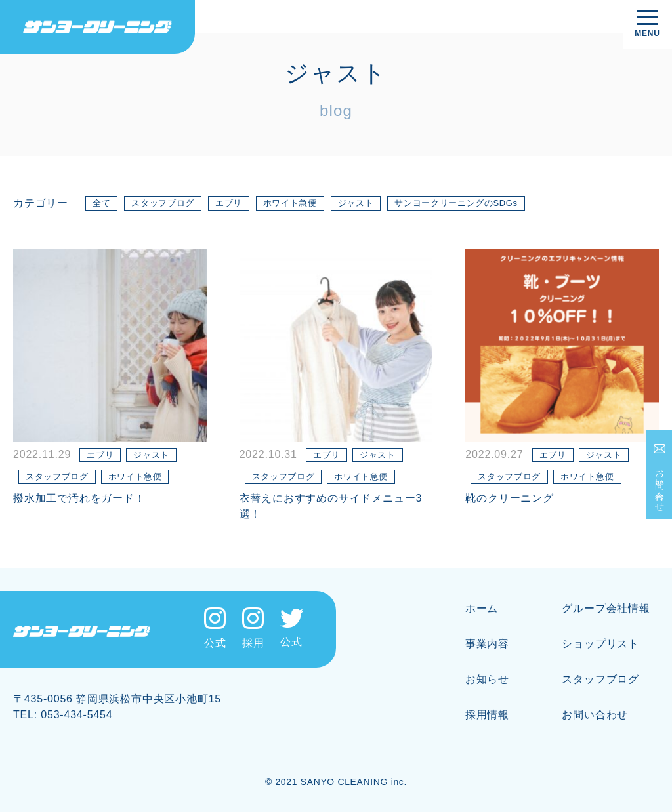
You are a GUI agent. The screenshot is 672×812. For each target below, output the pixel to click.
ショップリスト (600, 644)
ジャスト (356, 203)
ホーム (482, 608)
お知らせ (487, 679)
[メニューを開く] (647, 25)
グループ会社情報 (606, 608)
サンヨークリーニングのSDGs (456, 203)
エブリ (229, 203)
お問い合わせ (660, 485)
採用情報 (487, 715)
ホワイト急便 (290, 203)
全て (101, 203)
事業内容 (487, 644)
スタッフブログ (163, 203)
